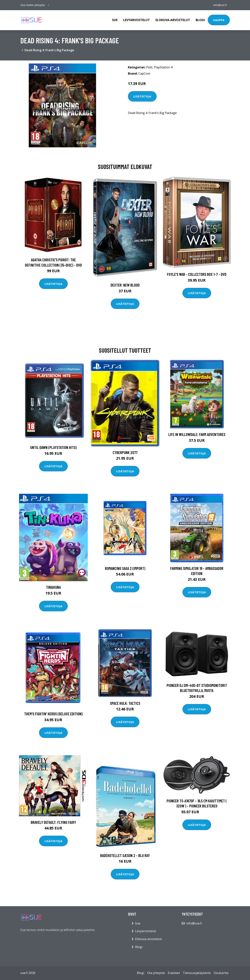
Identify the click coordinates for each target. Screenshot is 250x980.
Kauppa (219, 20)
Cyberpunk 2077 (125, 452)
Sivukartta (221, 973)
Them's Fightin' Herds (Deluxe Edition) (53, 714)
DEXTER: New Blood (125, 285)
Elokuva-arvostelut (173, 20)
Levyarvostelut (137, 20)
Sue (115, 20)
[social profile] (49, 5)
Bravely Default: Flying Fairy (53, 822)
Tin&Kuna (53, 587)
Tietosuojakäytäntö (197, 973)
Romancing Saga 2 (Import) (125, 568)
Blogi (200, 20)
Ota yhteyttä (156, 973)
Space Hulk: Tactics (125, 703)
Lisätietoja (142, 96)
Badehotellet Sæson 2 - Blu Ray (125, 855)
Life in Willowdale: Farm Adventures (197, 434)
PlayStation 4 (163, 67)
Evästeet (174, 973)
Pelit (149, 67)
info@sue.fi (220, 5)
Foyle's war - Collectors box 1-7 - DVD (197, 274)
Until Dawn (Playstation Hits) (53, 447)
